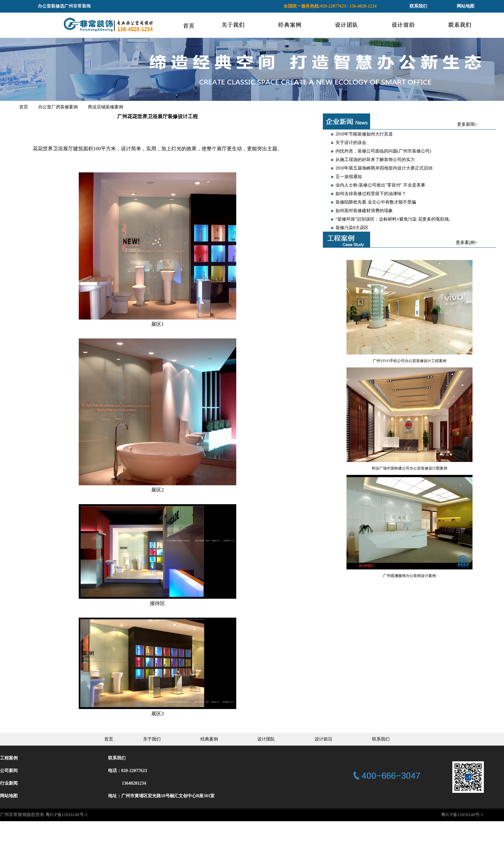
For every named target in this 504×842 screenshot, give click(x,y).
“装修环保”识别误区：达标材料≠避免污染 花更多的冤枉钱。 (394, 219)
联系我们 (418, 6)
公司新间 (9, 771)
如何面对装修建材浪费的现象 (364, 211)
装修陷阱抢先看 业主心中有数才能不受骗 (376, 202)
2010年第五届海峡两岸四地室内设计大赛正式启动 (384, 168)
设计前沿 (324, 739)
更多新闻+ (467, 124)
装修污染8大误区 (352, 228)
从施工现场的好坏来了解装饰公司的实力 (375, 160)
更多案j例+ (467, 242)
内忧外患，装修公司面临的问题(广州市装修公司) (383, 151)
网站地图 (466, 6)
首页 (24, 107)
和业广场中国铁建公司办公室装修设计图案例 (409, 468)
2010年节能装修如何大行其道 (364, 134)
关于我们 (152, 739)
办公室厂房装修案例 (58, 107)
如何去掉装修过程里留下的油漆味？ (371, 194)
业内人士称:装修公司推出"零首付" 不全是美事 (380, 185)
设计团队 (266, 739)
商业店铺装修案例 (106, 107)
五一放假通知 (349, 177)
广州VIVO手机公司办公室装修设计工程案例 (409, 361)
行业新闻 (9, 783)
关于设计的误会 (351, 143)
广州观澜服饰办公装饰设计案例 (409, 576)
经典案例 (209, 739)
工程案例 (9, 758)
